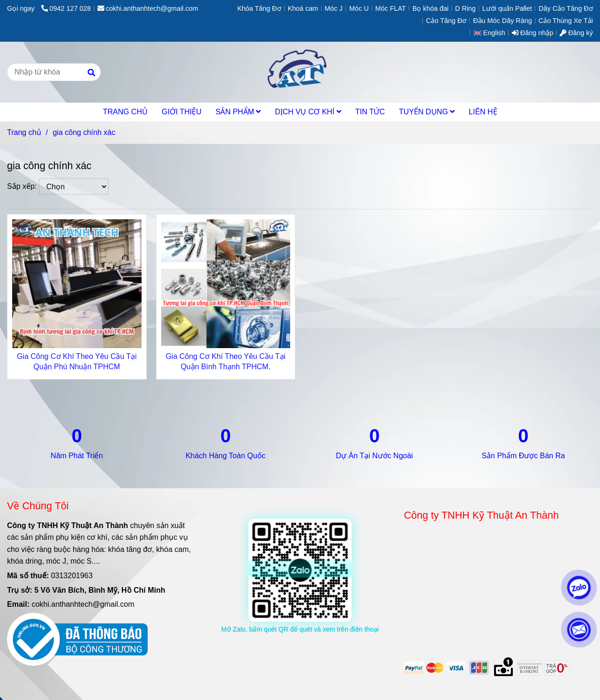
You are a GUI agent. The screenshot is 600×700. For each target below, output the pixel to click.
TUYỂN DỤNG (427, 112)
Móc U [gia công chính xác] (359, 8)
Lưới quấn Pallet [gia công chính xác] (507, 8)
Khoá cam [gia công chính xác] (303, 8)
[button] (492, 33)
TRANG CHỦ (125, 112)
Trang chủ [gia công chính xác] (24, 132)
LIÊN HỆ (483, 112)
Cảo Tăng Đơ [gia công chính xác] (446, 21)
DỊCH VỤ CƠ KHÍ (308, 112)
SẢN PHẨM (238, 112)
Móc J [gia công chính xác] (334, 8)
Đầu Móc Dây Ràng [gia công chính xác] (502, 21)
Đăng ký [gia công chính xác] (576, 33)
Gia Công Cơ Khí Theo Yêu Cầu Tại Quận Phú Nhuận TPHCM (77, 361)
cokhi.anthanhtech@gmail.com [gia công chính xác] (148, 8)
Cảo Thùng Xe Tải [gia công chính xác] (566, 21)
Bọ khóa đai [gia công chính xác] (431, 8)
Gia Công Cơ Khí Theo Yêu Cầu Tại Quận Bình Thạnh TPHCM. (225, 361)
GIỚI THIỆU (182, 112)
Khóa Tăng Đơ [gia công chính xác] (259, 8)
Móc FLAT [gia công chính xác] (391, 8)
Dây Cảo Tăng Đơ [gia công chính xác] (566, 8)
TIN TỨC (370, 112)
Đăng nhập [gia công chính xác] (532, 33)
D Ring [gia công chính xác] (465, 8)
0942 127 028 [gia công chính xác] (66, 8)
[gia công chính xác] (300, 72)
